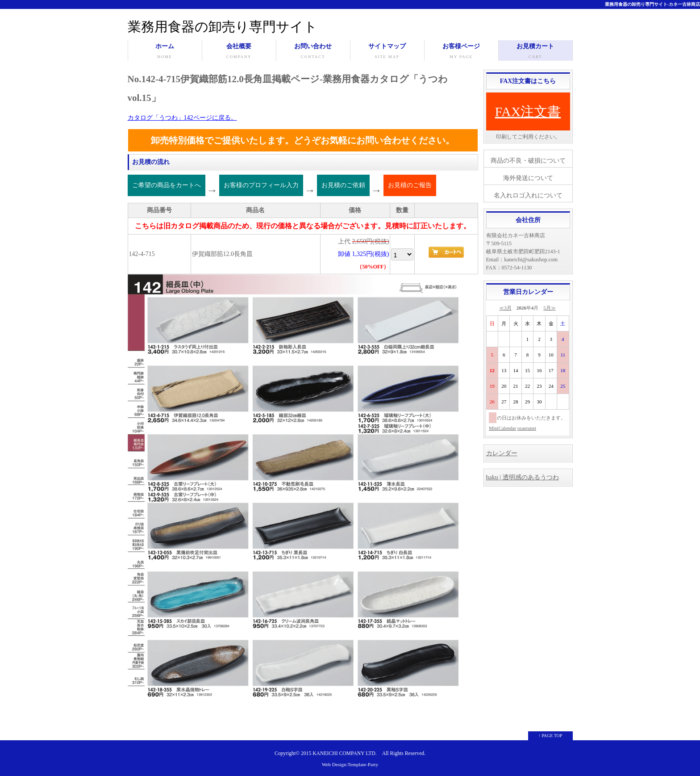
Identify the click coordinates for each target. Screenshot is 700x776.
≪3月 (505, 308)
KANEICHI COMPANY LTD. (344, 753)
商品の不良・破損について (528, 161)
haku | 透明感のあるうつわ (523, 477)
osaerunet (527, 428)
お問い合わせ (313, 52)
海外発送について (528, 178)
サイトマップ (387, 52)
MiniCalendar (502, 428)
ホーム (165, 52)
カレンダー (502, 453)
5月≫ (550, 308)
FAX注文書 (528, 111)
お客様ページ (461, 52)
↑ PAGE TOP (550, 736)
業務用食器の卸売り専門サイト (223, 27)
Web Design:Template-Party (350, 764)
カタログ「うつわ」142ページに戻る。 (182, 118)
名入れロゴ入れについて (528, 195)
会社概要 (239, 52)
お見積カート (535, 52)
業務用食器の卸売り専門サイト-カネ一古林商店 (652, 4)
